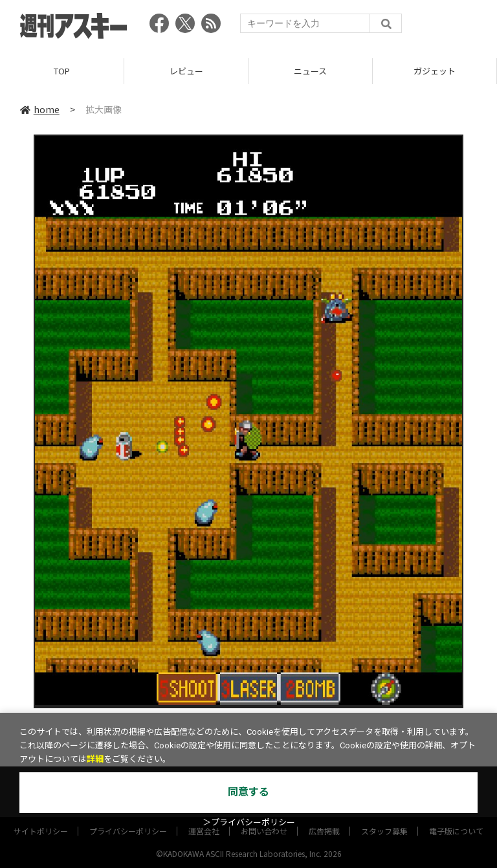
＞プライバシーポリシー (249, 822)
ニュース (310, 71)
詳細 (95, 759)
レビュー (186, 71)
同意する (248, 792)
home (40, 109)
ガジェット (435, 71)
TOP (62, 71)
